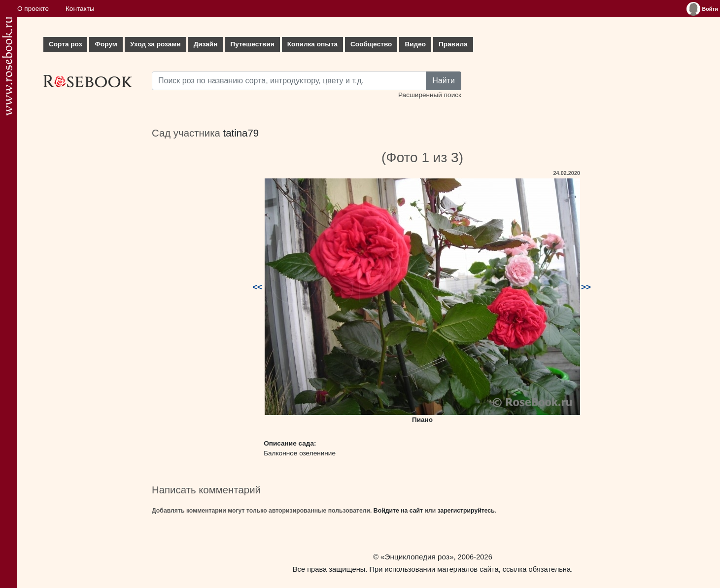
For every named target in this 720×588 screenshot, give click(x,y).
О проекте (33, 9)
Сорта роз (65, 44)
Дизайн (206, 44)
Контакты (80, 9)
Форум (106, 44)
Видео (415, 44)
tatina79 (241, 133)
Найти (444, 81)
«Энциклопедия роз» (417, 557)
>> (586, 287)
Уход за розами (155, 44)
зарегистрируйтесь (466, 511)
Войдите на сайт (398, 511)
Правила (453, 44)
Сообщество (371, 44)
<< (257, 287)
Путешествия (252, 44)
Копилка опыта (312, 44)
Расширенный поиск (430, 95)
